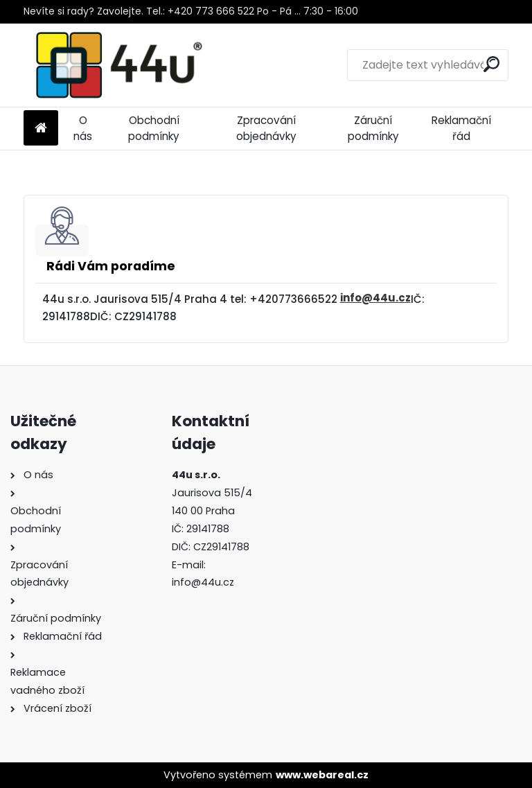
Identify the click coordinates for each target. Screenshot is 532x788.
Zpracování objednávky (266, 128)
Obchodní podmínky (154, 128)
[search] (491, 64)
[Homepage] (41, 129)
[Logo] (119, 65)
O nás (83, 128)
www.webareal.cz (322, 775)
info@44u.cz (375, 298)
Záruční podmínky (373, 128)
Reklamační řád (461, 128)
